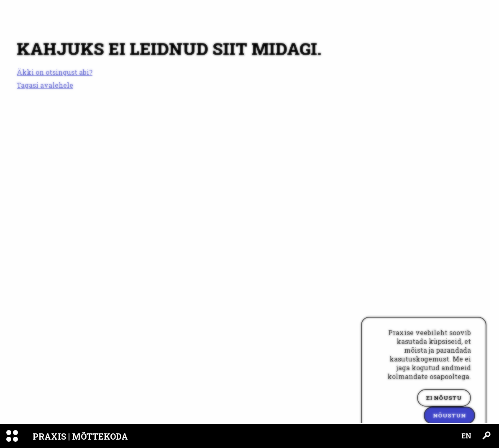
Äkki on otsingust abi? (55, 72)
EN (466, 436)
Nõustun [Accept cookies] (449, 415)
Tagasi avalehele (45, 85)
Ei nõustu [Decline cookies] (444, 398)
